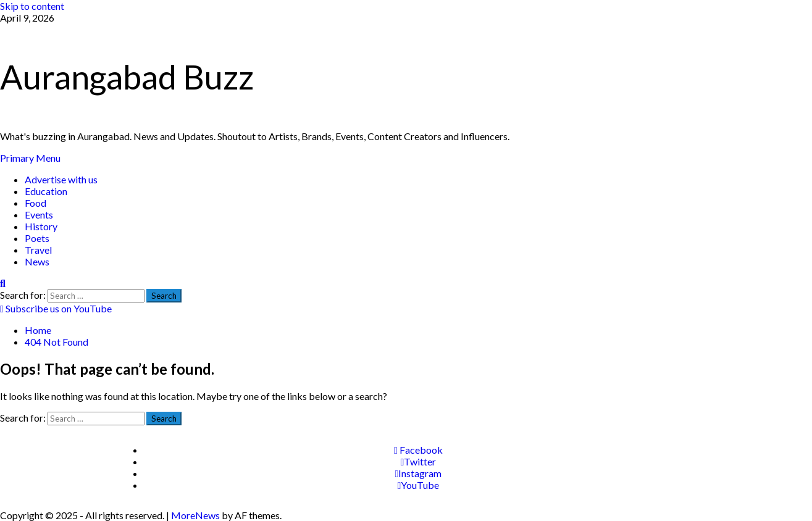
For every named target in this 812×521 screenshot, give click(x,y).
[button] (30, 158)
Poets (37, 238)
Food (36, 203)
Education (46, 191)
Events (39, 215)
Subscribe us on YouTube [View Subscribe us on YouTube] (56, 308)
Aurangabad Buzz (127, 77)
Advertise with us (61, 179)
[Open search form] (3, 283)
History (41, 226)
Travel (38, 250)
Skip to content (32, 6)
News (37, 261)
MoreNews (195, 515)
